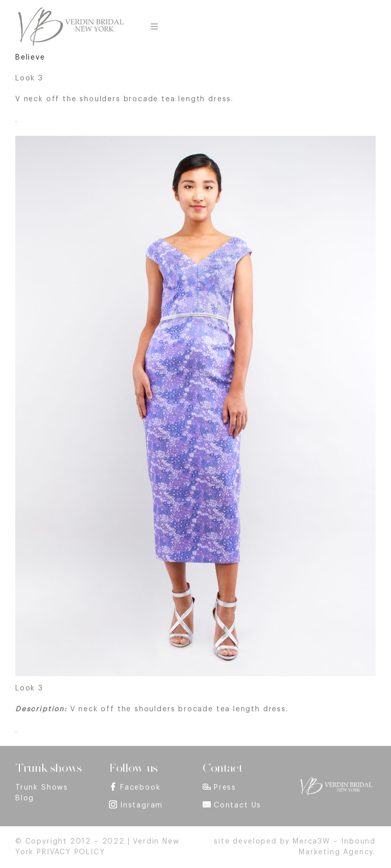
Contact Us (238, 805)
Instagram (142, 805)
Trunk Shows (42, 788)
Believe (30, 57)
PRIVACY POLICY (71, 852)
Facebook (141, 788)
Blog (25, 798)
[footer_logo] (336, 780)
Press (225, 788)
